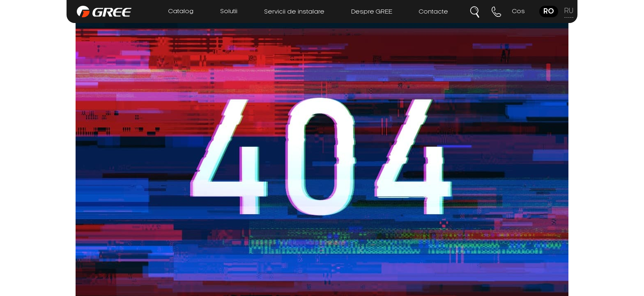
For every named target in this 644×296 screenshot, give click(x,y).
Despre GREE (372, 12)
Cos (519, 12)
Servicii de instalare (294, 12)
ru (569, 11)
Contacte (434, 12)
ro (549, 12)
